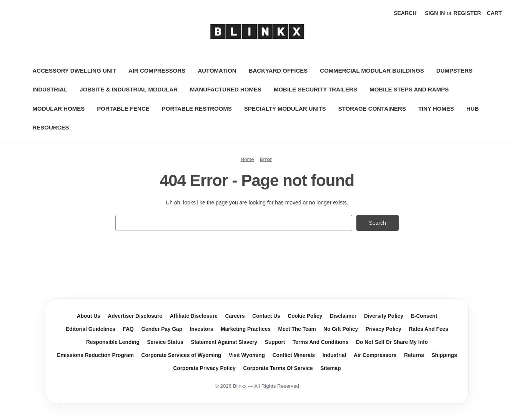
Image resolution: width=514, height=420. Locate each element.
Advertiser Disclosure (135, 316)
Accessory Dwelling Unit (75, 71)
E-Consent (424, 316)
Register (467, 13)
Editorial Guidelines (91, 329)
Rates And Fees (428, 329)
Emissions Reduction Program (95, 355)
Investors (202, 329)
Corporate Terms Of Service (278, 368)
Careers (235, 316)
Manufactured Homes (226, 89)
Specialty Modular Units (285, 109)
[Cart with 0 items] (494, 13)
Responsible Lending (113, 342)
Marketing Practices (246, 329)
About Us (89, 316)
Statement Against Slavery (224, 342)
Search (405, 13)
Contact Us (266, 316)
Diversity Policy (384, 316)
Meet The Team (297, 329)
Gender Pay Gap (162, 329)
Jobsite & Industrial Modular (129, 89)
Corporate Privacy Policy (204, 368)
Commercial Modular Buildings (372, 71)
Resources (51, 127)
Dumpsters (454, 71)
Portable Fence (123, 109)
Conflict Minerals (294, 355)
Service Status (165, 342)
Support (275, 342)
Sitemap (330, 368)
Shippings (444, 355)
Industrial (50, 89)
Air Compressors (157, 71)
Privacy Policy (383, 329)
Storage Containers (372, 109)
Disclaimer (343, 316)
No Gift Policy (341, 329)
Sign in (435, 13)
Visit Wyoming (247, 355)
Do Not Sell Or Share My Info (392, 342)
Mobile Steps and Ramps (409, 89)
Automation (217, 71)
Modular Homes (59, 109)
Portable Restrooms (197, 109)
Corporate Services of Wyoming (181, 355)
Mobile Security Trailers (315, 89)
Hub (473, 109)
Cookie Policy (305, 316)
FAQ (128, 329)
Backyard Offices (278, 71)
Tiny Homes (436, 109)
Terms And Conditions (321, 342)
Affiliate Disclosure (194, 316)
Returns (414, 355)
